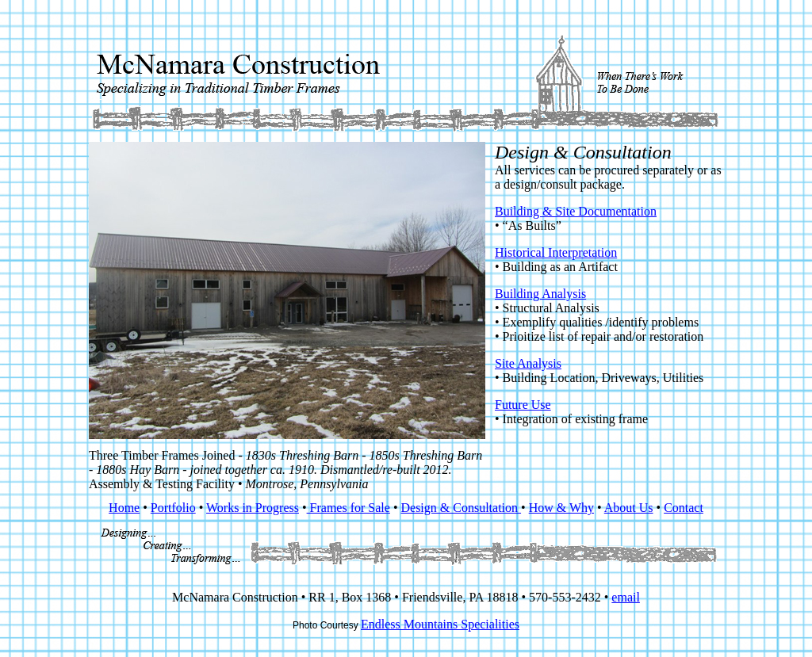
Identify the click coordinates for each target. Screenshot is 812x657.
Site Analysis (528, 363)
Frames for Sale (349, 508)
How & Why (561, 508)
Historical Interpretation (556, 252)
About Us (629, 508)
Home (124, 508)
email (626, 597)
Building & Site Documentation (576, 211)
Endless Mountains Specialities (440, 624)
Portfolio (173, 508)
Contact (684, 508)
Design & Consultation (461, 508)
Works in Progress (253, 508)
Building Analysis (540, 294)
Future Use (523, 405)
